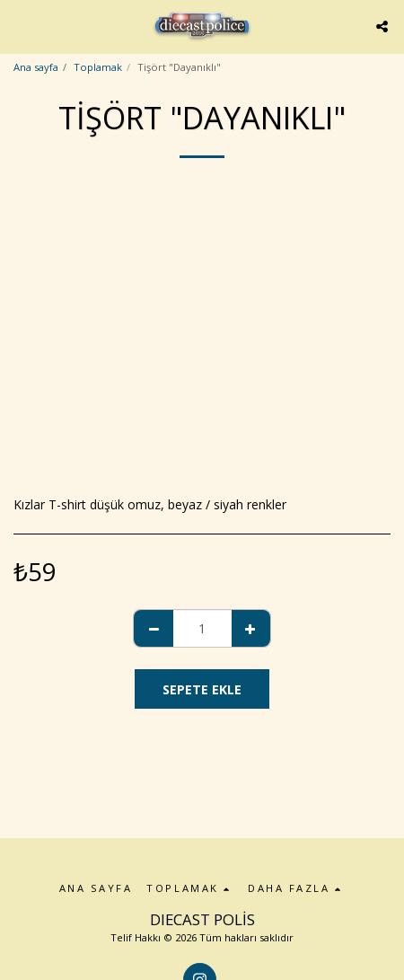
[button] (20, 26)
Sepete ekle (202, 689)
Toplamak (98, 67)
